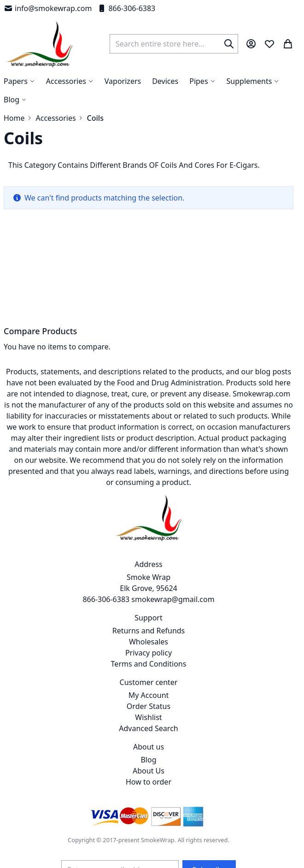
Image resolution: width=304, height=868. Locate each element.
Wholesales (149, 642)
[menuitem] (15, 100)
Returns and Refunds (149, 631)
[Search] (229, 44)
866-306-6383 (126, 8)
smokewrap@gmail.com (173, 599)
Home (14, 118)
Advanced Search (148, 728)
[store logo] (39, 44)
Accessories (56, 118)
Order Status (149, 706)
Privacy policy (149, 653)
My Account (149, 695)
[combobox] (174, 44)
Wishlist (148, 717)
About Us (149, 771)
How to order (149, 782)
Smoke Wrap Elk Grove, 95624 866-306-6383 (130, 588)
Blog (148, 760)
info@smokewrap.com (48, 8)
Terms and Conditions (149, 664)
